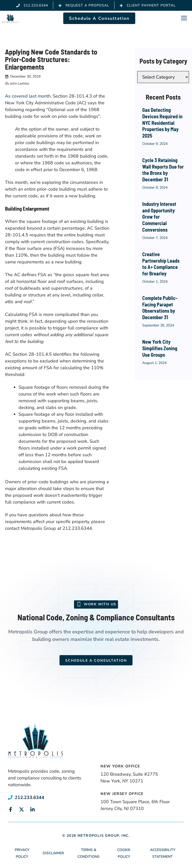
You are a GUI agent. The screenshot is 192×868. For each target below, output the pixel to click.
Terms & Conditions (88, 853)
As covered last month (28, 96)
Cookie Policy (124, 853)
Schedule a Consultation (96, 661)
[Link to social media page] (10, 809)
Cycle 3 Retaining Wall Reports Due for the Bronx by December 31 (163, 170)
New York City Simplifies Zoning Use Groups (160, 348)
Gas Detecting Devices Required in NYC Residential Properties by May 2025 (162, 123)
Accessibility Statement (163, 853)
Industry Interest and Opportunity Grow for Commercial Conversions (159, 217)
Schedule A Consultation (99, 18)
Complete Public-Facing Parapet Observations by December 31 (160, 308)
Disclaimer (53, 853)
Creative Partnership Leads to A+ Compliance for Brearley (161, 264)
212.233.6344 (29, 797)
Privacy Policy (22, 853)
